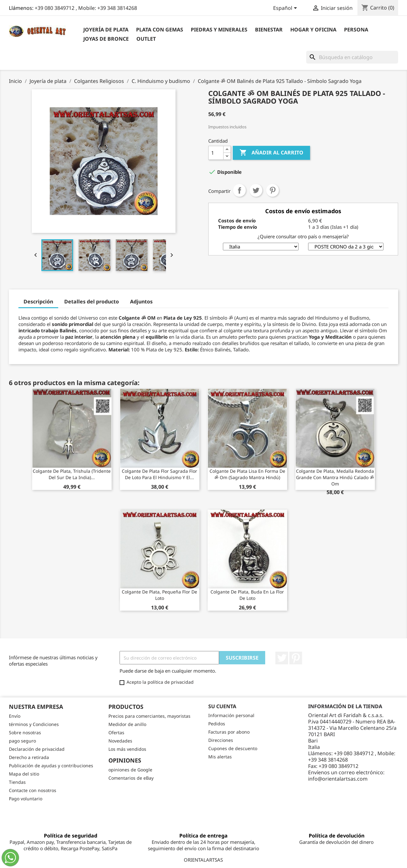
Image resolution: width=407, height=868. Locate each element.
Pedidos (217, 724)
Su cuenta (222, 706)
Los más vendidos (127, 749)
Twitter (282, 658)
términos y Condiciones (34, 724)
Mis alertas (220, 757)
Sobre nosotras (25, 732)
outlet (146, 39)
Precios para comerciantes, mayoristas (149, 716)
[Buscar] (352, 57)
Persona (356, 30)
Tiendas (17, 782)
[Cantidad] (216, 153)
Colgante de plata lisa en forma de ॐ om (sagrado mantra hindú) (247, 474)
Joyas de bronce (106, 39)
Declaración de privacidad (37, 749)
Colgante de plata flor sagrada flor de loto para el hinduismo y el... (159, 474)
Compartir (239, 190)
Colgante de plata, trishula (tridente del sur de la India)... (72, 474)
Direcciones (221, 740)
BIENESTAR (269, 30)
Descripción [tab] (38, 302)
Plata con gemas (160, 30)
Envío (15, 716)
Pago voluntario (26, 799)
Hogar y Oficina (313, 30)
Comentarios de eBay (131, 778)
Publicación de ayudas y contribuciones (51, 766)
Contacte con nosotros (33, 790)
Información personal (231, 715)
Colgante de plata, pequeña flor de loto (159, 595)
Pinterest (272, 190)
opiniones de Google (130, 770)
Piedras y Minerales (219, 30)
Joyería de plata (106, 30)
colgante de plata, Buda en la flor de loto (247, 595)
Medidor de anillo (127, 724)
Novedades (120, 741)
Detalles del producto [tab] (92, 302)
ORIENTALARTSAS (203, 860)
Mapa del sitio (24, 774)
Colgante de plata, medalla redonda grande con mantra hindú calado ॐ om (335, 477)
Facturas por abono (229, 732)
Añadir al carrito (271, 153)
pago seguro (22, 741)
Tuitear (256, 190)
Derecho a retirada (29, 757)
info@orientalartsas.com (338, 779)
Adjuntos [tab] (141, 302)
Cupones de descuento (233, 748)
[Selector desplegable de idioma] (286, 9)
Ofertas (116, 732)
